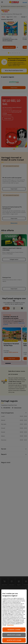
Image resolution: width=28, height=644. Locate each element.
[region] (14, 616)
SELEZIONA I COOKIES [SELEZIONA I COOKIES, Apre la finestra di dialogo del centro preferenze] (14, 630)
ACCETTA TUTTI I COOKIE (14, 640)
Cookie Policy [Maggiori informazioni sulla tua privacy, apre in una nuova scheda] (10, 625)
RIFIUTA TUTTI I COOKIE (14, 635)
